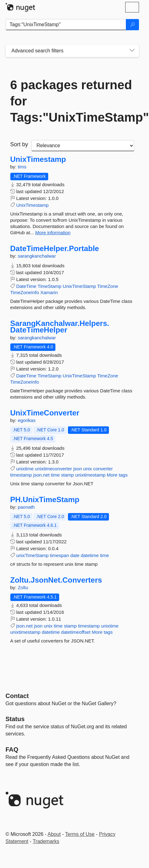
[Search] (132, 25)
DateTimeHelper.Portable (55, 249)
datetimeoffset (76, 632)
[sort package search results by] (83, 146)
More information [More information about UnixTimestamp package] (53, 233)
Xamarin (49, 292)
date (75, 555)
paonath (26, 507)
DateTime (26, 286)
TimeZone (108, 286)
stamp (67, 475)
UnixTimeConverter (45, 413)
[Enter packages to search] (66, 25)
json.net (41, 475)
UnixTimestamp (38, 159)
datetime (90, 555)
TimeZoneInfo (25, 292)
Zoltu (23, 587)
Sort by (19, 144)
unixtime (25, 469)
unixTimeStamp (33, 555)
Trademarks (46, 841)
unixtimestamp (90, 475)
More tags (117, 475)
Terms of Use (80, 834)
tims (22, 167)
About (54, 834)
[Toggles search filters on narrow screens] (132, 51)
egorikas (27, 420)
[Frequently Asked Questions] (12, 749)
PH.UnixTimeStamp (45, 500)
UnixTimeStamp (79, 286)
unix (88, 469)
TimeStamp (49, 286)
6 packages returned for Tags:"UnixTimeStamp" (72, 101)
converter (103, 469)
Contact (17, 696)
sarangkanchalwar (37, 256)
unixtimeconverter (54, 469)
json (78, 469)
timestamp (21, 475)
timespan (60, 555)
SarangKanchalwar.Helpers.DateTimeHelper (60, 327)
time (55, 475)
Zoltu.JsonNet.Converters (56, 580)
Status (15, 719)
